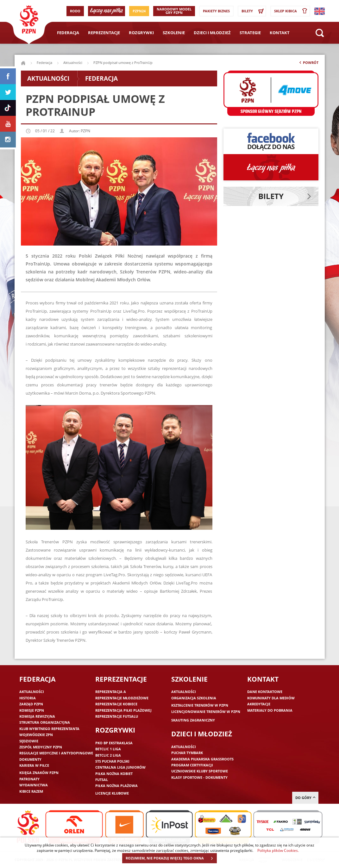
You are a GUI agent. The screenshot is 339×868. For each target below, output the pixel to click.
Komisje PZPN (32, 710)
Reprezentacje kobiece (116, 704)
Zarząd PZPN (31, 704)
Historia (28, 698)
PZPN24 (139, 11)
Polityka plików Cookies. (278, 850)
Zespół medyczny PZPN (41, 747)
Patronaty (29, 779)
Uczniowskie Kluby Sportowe (200, 771)
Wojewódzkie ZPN (36, 735)
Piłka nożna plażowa (116, 786)
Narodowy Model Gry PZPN (174, 11)
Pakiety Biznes (216, 11)
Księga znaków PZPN (39, 773)
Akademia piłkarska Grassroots (202, 759)
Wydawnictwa (34, 785)
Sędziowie (29, 741)
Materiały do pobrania (270, 710)
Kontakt (280, 33)
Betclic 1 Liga (108, 749)
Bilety (254, 11)
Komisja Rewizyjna (37, 716)
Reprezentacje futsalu (117, 716)
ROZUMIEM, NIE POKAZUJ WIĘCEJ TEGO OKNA (171, 858)
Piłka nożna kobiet (114, 774)
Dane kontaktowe (265, 692)
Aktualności (73, 62)
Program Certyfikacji (192, 765)
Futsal (102, 780)
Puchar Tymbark (187, 753)
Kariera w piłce (34, 765)
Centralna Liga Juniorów (120, 767)
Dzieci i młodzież (212, 33)
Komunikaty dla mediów (271, 698)
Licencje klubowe (112, 793)
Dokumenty (30, 759)
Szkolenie (174, 33)
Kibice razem (31, 791)
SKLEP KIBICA (292, 11)
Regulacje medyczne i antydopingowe (56, 753)
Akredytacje (259, 704)
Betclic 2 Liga (108, 755)
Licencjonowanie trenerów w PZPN (206, 712)
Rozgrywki (141, 33)
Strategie (250, 33)
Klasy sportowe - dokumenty (199, 777)
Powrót (308, 64)
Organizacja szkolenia (194, 698)
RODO (75, 11)
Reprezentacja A (111, 692)
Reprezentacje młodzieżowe (122, 698)
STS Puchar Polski (112, 761)
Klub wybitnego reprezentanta (49, 729)
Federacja (68, 33)
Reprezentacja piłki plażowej (123, 710)
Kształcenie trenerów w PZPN (200, 705)
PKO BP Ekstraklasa (114, 743)
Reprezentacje (104, 33)
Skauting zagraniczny (193, 720)
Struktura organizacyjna (45, 722)
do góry (305, 798)
